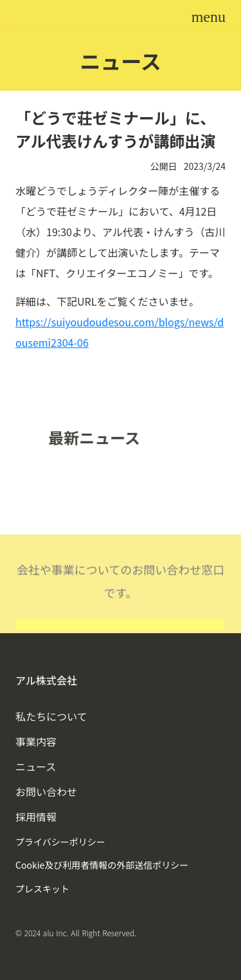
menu (209, 17)
